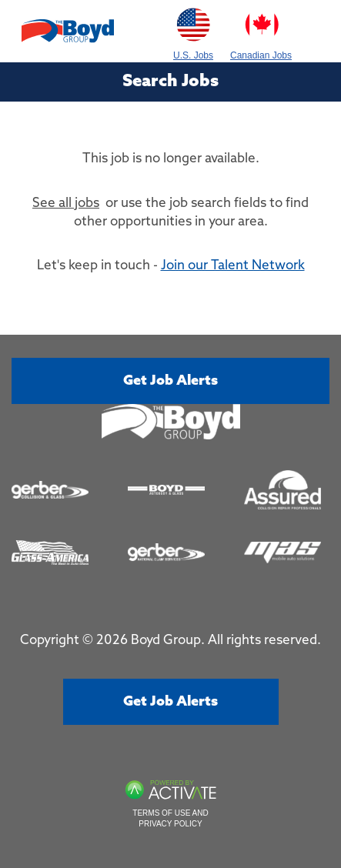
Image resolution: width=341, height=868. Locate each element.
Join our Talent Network (233, 266)
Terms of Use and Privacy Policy (170, 818)
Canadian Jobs (261, 30)
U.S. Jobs (193, 30)
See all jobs (66, 204)
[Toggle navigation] (316, 31)
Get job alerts (170, 381)
